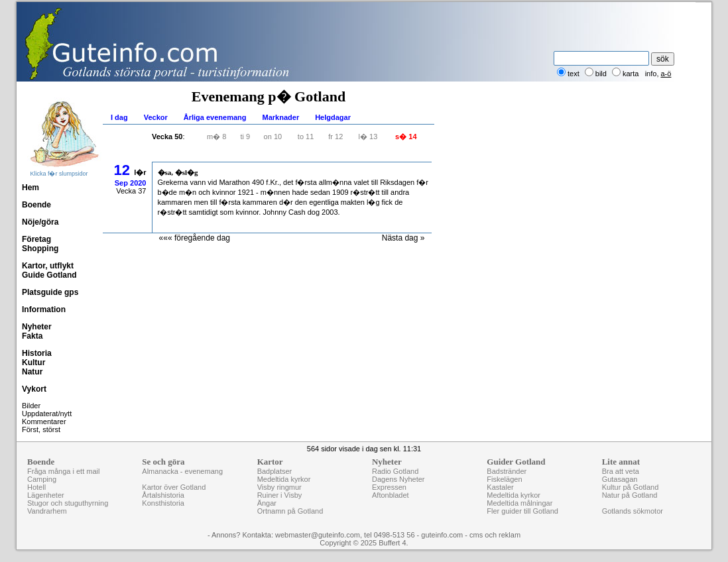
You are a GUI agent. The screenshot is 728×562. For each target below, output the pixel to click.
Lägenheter (46, 495)
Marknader (281, 117)
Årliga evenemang (215, 117)
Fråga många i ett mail (63, 471)
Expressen (389, 487)
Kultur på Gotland (631, 487)
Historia (37, 353)
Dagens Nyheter (398, 479)
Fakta (32, 336)
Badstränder (507, 471)
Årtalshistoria (163, 495)
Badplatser (275, 471)
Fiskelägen (504, 479)
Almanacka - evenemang (182, 471)
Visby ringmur (279, 487)
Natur (32, 372)
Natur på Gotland (630, 495)
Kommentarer (44, 421)
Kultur (33, 363)
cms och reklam (495, 535)
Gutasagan (620, 479)
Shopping (40, 249)
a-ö (666, 74)
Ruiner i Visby (280, 495)
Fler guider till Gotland (522, 511)
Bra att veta (621, 471)
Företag (36, 239)
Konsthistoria (163, 503)
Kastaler (500, 487)
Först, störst (41, 429)
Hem (30, 188)
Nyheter (37, 327)
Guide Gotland (49, 275)
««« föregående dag (195, 238)
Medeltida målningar (519, 503)
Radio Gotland (395, 471)
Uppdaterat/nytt (47, 414)
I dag (119, 117)
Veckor (156, 117)
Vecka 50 (167, 137)
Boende (36, 205)
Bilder (31, 406)
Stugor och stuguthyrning (68, 503)
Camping (42, 479)
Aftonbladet (391, 495)
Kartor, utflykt (48, 266)
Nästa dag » (403, 238)
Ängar (267, 503)
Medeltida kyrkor (284, 479)
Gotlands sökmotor (633, 511)
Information (44, 309)
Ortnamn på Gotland (290, 511)
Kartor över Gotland (174, 487)
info (651, 74)
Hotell (36, 487)
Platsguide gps (50, 292)
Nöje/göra (40, 222)
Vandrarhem (47, 511)
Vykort (34, 389)
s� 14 (406, 137)
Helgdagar (333, 117)
